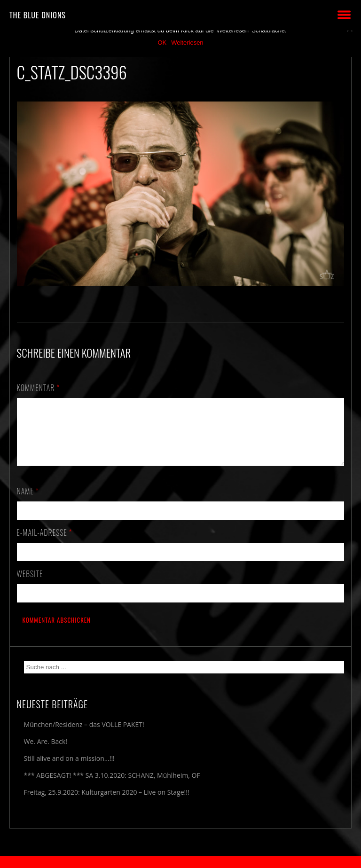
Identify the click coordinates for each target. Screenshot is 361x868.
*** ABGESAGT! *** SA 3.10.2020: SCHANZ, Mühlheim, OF (112, 786)
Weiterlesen (187, 43)
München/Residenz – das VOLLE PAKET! (84, 736)
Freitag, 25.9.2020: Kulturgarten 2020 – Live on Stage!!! (107, 803)
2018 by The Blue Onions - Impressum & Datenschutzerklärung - (180, 862)
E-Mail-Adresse (45, 544)
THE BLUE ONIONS (38, 15)
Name (28, 502)
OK (162, 43)
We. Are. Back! (46, 753)
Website (30, 585)
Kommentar (39, 388)
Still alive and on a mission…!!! (69, 770)
